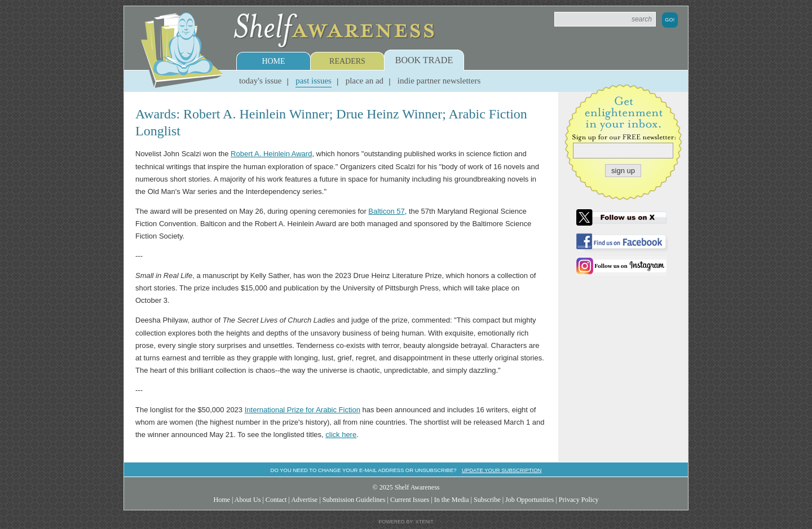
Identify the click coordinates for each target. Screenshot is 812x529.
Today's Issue (261, 81)
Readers (347, 61)
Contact (276, 500)
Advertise (304, 500)
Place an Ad (365, 81)
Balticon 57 (386, 211)
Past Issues (314, 81)
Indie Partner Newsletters (439, 81)
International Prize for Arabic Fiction (303, 410)
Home (273, 61)
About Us (248, 500)
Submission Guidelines (354, 500)
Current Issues (410, 500)
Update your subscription (502, 470)
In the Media (452, 500)
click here (341, 435)
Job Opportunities (529, 500)
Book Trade (424, 60)
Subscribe (487, 500)
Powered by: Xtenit (406, 522)
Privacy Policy (579, 500)
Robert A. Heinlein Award (271, 154)
